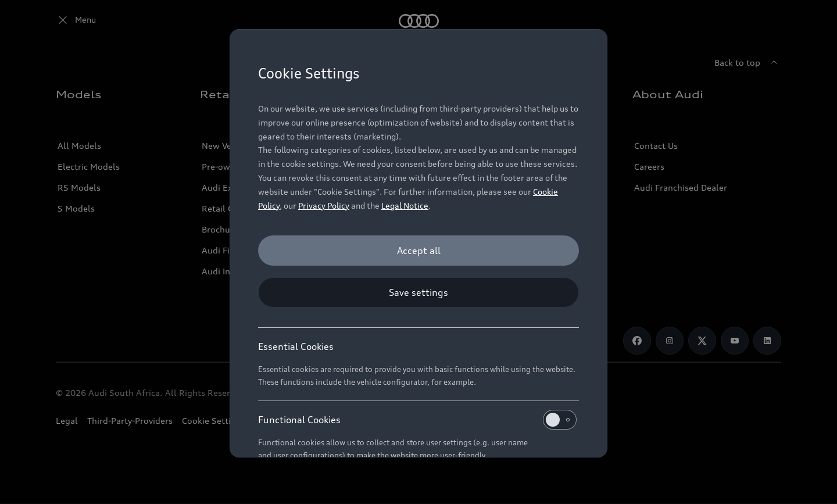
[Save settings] (419, 292)
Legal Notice (405, 205)
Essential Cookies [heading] (296, 346)
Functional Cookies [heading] (417, 420)
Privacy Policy (324, 205)
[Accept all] (419, 251)
